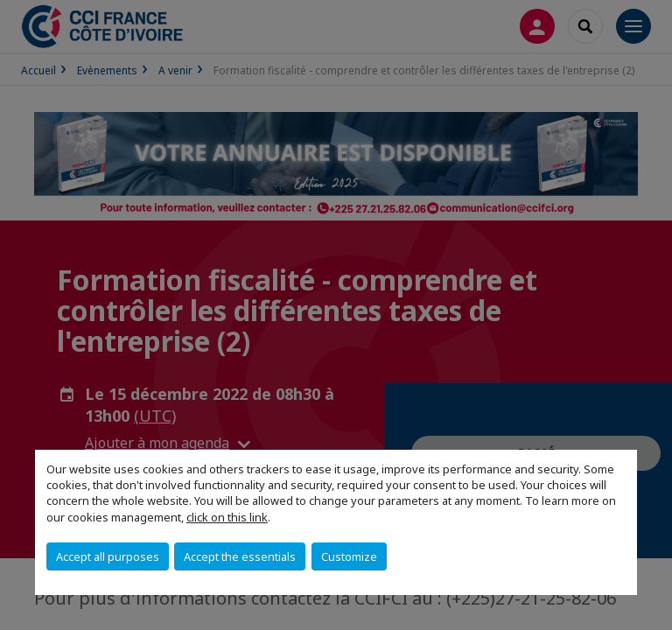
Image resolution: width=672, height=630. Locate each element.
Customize (349, 556)
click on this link (227, 517)
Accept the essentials (240, 556)
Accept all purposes (108, 556)
